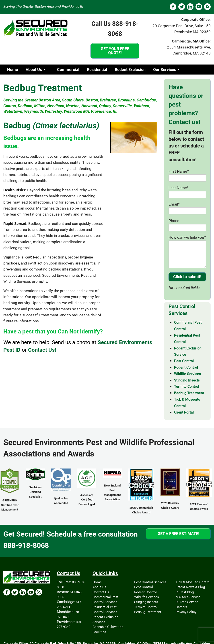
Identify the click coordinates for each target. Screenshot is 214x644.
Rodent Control (186, 367)
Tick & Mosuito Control (193, 582)
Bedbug (51, 126)
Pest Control (184, 361)
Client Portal (184, 412)
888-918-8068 (26, 545)
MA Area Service (188, 597)
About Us (34, 70)
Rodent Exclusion (130, 70)
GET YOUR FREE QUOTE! (115, 51)
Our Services (165, 70)
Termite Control (187, 387)
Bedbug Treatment (189, 393)
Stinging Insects (187, 380)
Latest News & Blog (190, 587)
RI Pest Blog (185, 592)
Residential (97, 70)
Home (13, 70)
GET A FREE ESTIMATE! (178, 534)
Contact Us (101, 592)
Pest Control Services (150, 582)
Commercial (68, 70)
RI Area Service (187, 602)
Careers (181, 607)
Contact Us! (42, 350)
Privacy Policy (186, 612)
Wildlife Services (187, 374)
